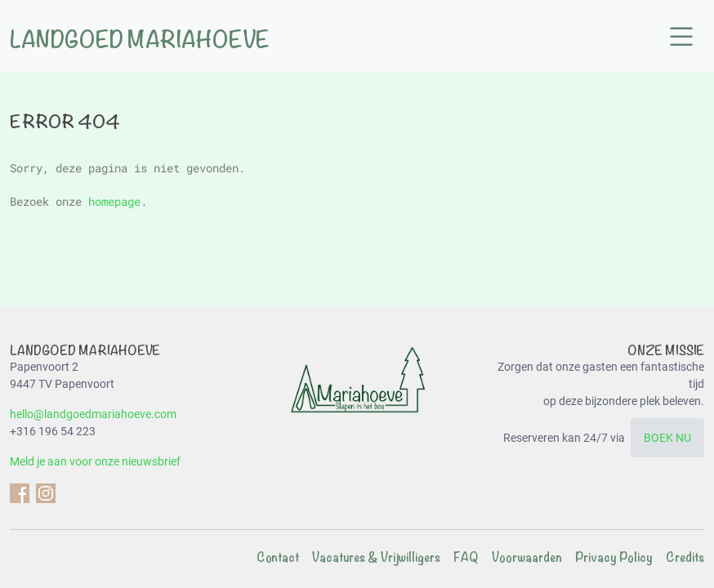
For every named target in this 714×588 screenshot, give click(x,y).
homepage (114, 201)
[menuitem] (271, 558)
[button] (681, 38)
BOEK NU (667, 438)
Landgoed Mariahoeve (140, 40)
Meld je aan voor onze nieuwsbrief (95, 461)
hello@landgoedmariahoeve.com (93, 414)
